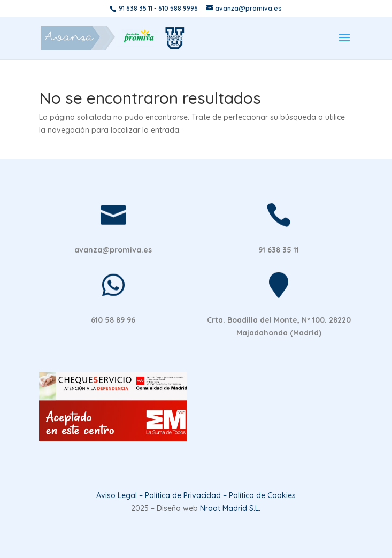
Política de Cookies (262, 495)
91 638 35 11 (136, 8)
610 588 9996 (178, 8)
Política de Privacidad (183, 495)
